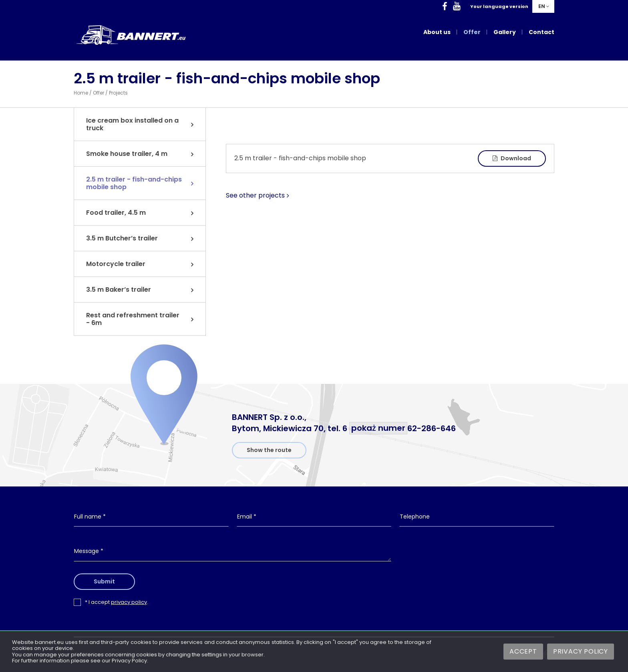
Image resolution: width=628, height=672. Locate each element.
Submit (105, 581)
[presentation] (477, 558)
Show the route (269, 450)
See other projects (255, 196)
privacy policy (129, 602)
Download (512, 158)
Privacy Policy (581, 651)
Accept (523, 651)
